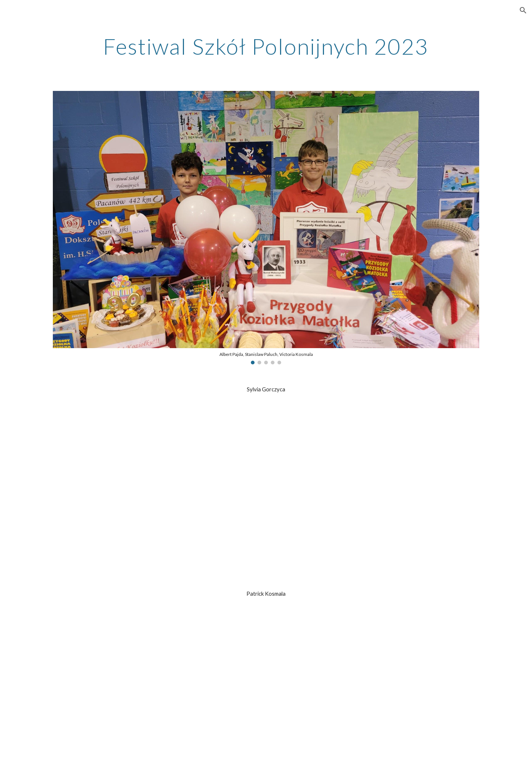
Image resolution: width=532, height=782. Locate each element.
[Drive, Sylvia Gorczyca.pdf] (266, 492)
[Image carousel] (266, 228)
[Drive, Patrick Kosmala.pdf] (266, 696)
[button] (523, 10)
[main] (266, 46)
